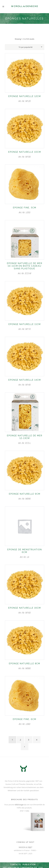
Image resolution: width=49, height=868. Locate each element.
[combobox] (26, 47)
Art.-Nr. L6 (25, 553)
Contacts (16, 865)
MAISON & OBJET (25, 847)
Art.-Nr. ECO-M (25, 268)
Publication (29, 865)
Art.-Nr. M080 (25, 666)
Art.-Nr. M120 (25, 99)
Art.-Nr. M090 (25, 496)
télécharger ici (20, 805)
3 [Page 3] (29, 740)
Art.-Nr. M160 (25, 610)
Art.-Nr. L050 (25, 210)
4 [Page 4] (37, 740)
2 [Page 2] (20, 740)
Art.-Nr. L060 (25, 722)
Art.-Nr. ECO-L (25, 439)
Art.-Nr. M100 (25, 154)
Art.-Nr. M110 (25, 327)
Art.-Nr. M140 (25, 382)
